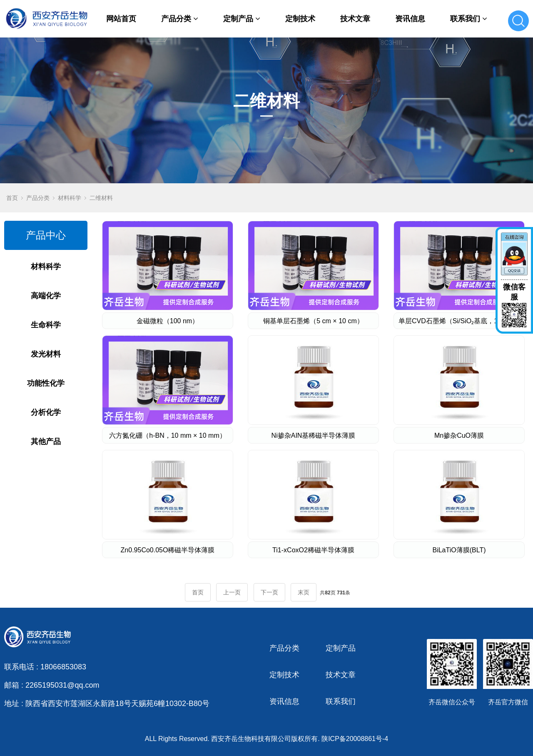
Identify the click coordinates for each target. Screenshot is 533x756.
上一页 (232, 592)
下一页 (269, 592)
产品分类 (180, 19)
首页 (12, 198)
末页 (304, 592)
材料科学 (70, 198)
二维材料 (101, 198)
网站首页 (121, 19)
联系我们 (469, 19)
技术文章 (355, 19)
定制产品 (242, 19)
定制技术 (300, 19)
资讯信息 (410, 19)
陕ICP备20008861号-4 (355, 739)
